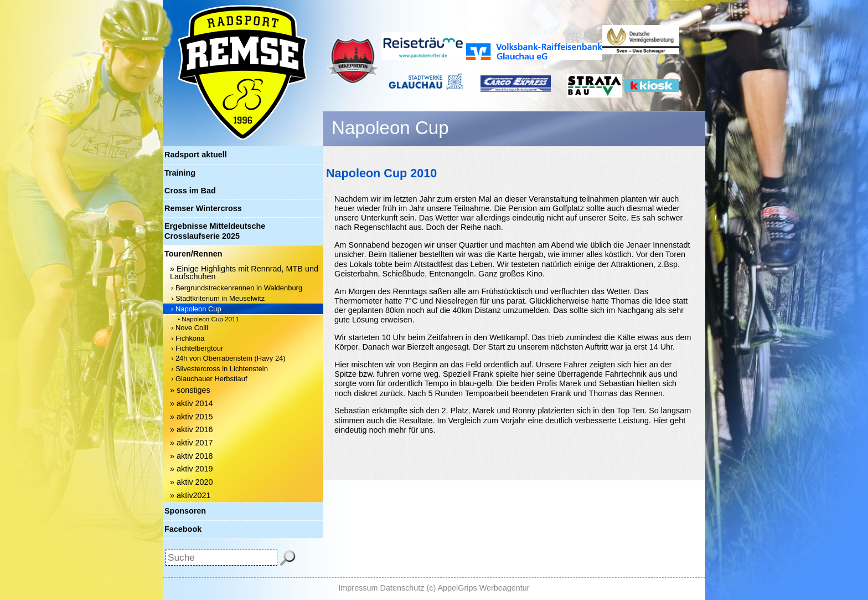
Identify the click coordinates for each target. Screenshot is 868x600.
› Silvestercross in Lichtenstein (219, 369)
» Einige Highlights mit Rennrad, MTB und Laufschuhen (244, 273)
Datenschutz (402, 588)
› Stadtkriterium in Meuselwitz (218, 298)
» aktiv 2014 (192, 403)
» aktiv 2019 (192, 469)
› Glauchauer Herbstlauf (209, 379)
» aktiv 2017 (192, 443)
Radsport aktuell (196, 155)
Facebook (183, 529)
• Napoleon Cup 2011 (208, 319)
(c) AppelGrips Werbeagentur (478, 588)
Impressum (358, 588)
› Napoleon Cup (196, 309)
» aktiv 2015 (192, 417)
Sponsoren (185, 511)
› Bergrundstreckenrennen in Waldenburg (237, 288)
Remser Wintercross (203, 208)
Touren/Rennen (193, 254)
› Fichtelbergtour (197, 348)
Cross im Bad (190, 191)
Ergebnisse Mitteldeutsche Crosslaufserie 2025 (215, 231)
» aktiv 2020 (192, 482)
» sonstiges (190, 390)
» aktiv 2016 (192, 429)
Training (180, 173)
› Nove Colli (190, 328)
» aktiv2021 (190, 495)
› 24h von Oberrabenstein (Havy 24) (228, 358)
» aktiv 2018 (192, 456)
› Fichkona (188, 338)
